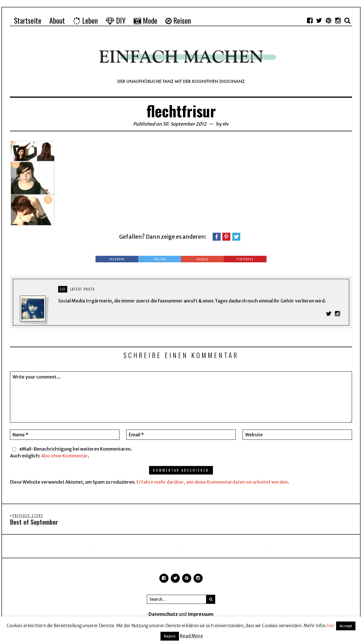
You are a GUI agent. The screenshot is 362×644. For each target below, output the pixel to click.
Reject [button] (170, 636)
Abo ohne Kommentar (64, 456)
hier (331, 626)
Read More (191, 636)
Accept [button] (346, 626)
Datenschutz (163, 614)
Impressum (201, 614)
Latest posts (82, 289)
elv (226, 124)
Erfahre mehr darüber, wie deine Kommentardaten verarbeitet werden (212, 482)
